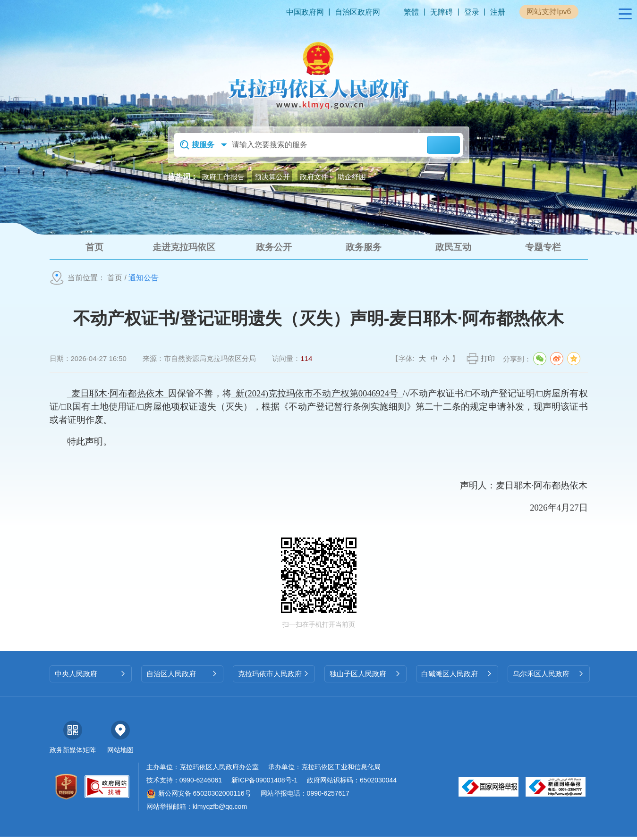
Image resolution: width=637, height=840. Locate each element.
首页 (115, 281)
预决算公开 (272, 177)
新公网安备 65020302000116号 (199, 797)
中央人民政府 (91, 677)
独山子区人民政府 (365, 677)
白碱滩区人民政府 (457, 677)
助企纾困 (352, 177)
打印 (488, 362)
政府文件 (314, 177)
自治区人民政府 (182, 677)
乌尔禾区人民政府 (549, 677)
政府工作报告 (223, 177)
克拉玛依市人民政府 (274, 677)
